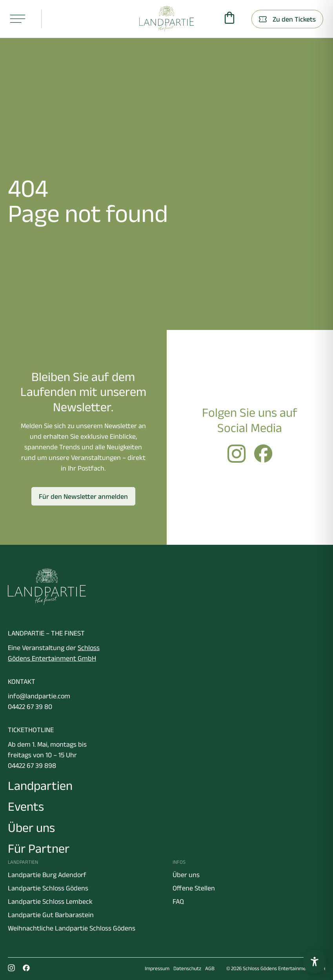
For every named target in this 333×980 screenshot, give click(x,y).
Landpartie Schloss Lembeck (50, 901)
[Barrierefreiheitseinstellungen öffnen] (315, 962)
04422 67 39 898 (32, 766)
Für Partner (39, 848)
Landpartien (40, 785)
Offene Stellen (194, 888)
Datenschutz (187, 968)
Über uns (31, 827)
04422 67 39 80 (30, 707)
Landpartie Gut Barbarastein (51, 915)
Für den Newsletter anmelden (83, 496)
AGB (210, 968)
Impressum (157, 968)
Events (26, 806)
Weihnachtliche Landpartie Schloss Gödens (72, 928)
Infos (179, 862)
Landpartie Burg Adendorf (47, 875)
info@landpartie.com (39, 696)
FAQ (178, 901)
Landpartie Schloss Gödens (48, 888)
